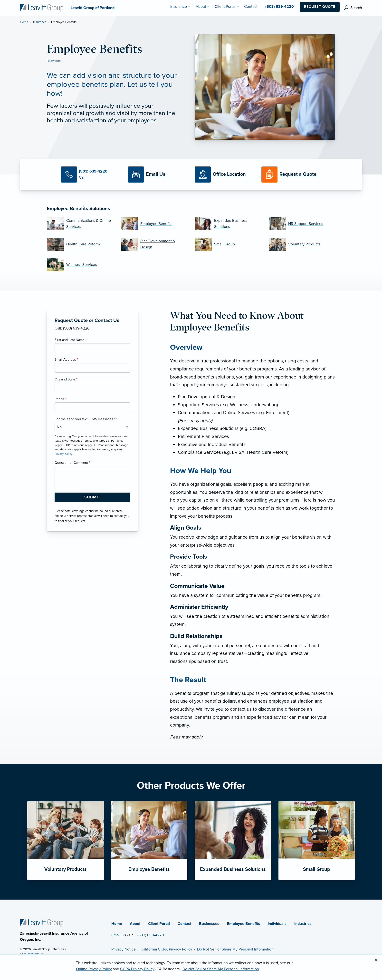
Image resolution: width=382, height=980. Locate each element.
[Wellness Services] (80, 265)
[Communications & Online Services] (80, 224)
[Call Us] (91, 175)
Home (24, 22)
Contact (184, 924)
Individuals (277, 924)
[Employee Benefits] (154, 224)
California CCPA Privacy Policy (166, 949)
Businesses (209, 924)
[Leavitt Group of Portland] (42, 8)
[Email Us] (156, 175)
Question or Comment (72, 463)
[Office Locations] (224, 175)
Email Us (119, 935)
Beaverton (54, 61)
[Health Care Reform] (80, 244)
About (135, 924)
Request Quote (320, 7)
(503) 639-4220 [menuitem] (280, 7)
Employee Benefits (244, 924)
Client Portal (159, 924)
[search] (353, 8)
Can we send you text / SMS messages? (86, 419)
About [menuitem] (201, 7)
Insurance (40, 22)
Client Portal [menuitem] (225, 7)
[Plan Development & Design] (154, 244)
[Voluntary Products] (302, 244)
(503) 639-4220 (151, 935)
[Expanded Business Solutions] (228, 224)
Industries (303, 924)
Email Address (66, 360)
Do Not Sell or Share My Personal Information (235, 949)
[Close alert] (376, 960)
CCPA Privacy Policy (137, 969)
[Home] (42, 922)
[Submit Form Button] (92, 497)
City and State (66, 379)
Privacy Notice (124, 949)
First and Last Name (71, 340)
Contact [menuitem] (251, 7)
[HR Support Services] (302, 224)
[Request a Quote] (291, 175)
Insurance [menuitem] (179, 7)
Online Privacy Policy (94, 969)
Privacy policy (63, 454)
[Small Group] (228, 244)
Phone (61, 399)
